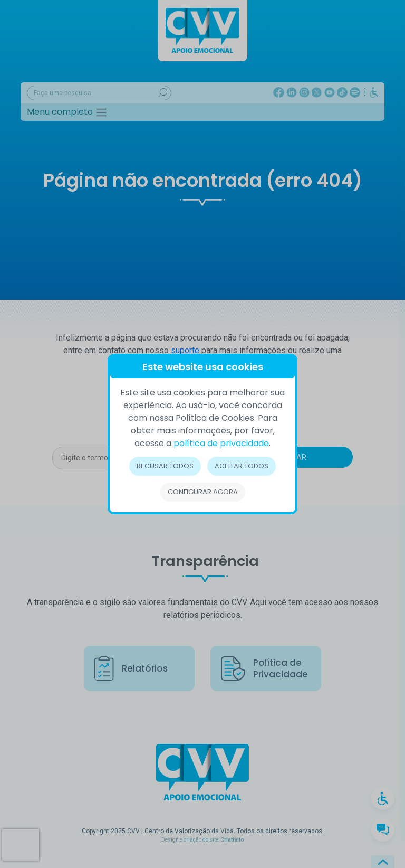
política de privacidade (221, 443)
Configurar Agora (203, 492)
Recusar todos (165, 466)
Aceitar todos (242, 466)
